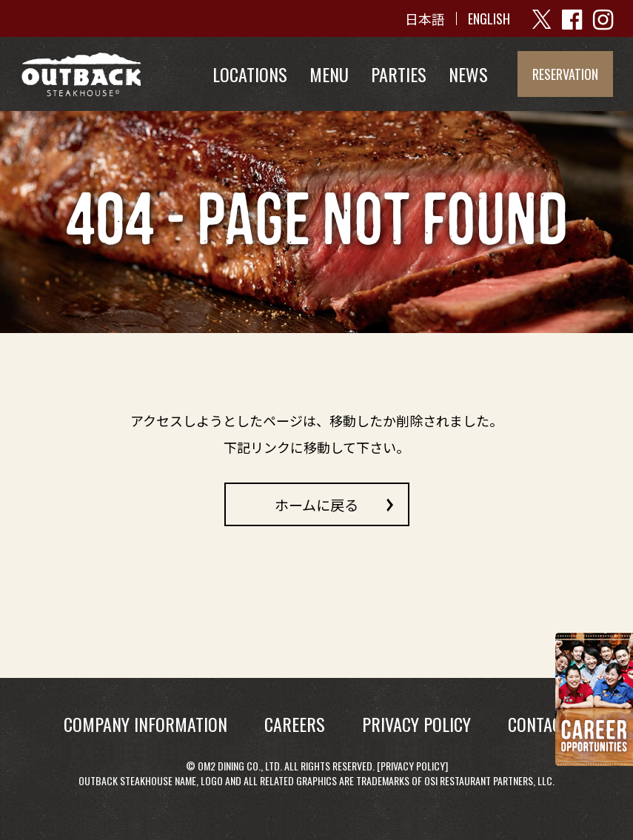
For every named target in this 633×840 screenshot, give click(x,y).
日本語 (425, 19)
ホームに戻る (316, 504)
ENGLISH (489, 19)
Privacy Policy (413, 766)
